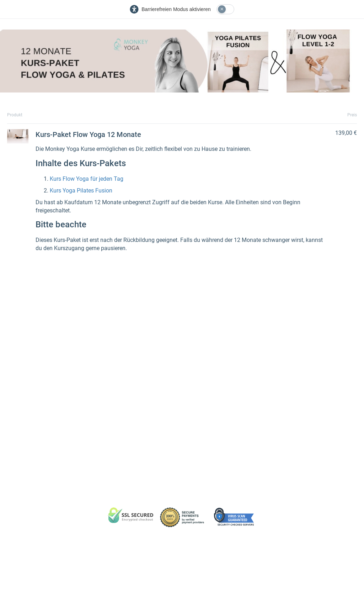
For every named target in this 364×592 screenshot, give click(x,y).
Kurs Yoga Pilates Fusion (81, 191)
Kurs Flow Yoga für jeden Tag (87, 179)
